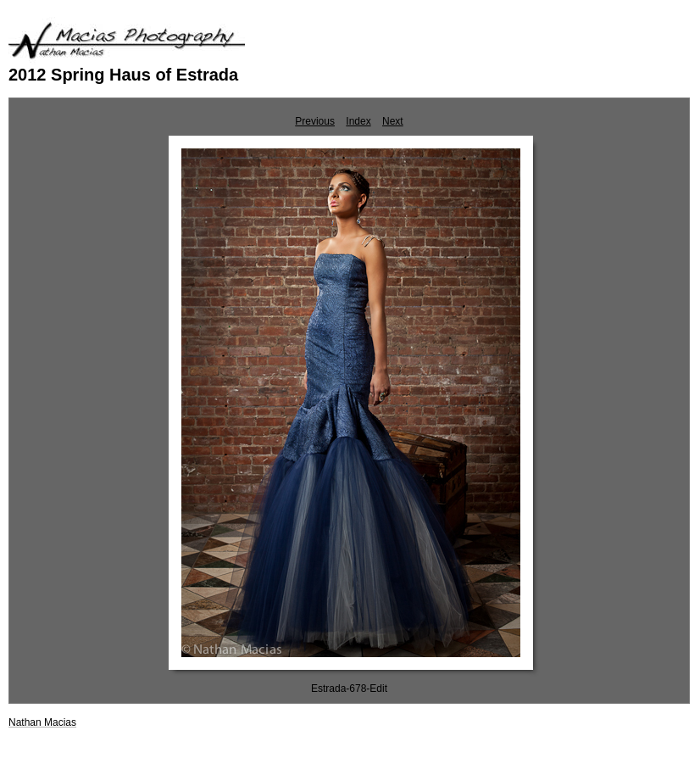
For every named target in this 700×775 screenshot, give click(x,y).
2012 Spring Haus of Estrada (123, 75)
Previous (315, 121)
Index (358, 121)
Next (393, 121)
